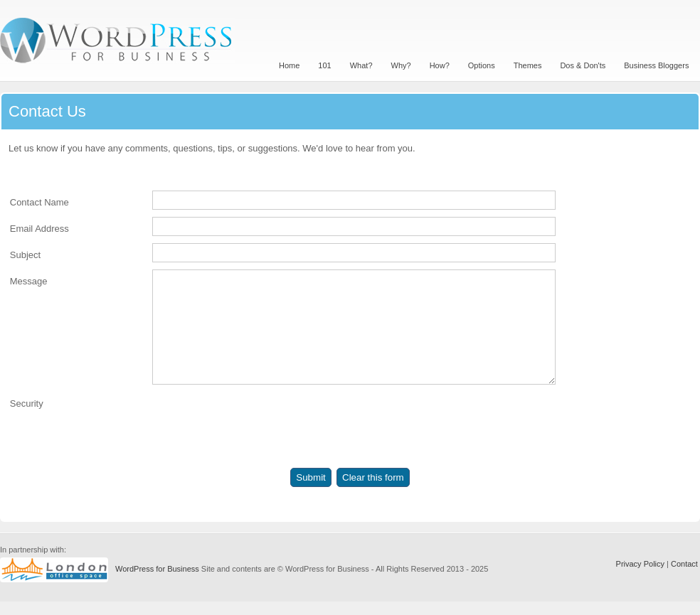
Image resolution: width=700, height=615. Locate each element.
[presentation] (260, 447)
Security (27, 425)
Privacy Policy (640, 577)
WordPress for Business (157, 582)
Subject (25, 255)
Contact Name (39, 202)
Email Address (39, 229)
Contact (684, 577)
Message (29, 281)
